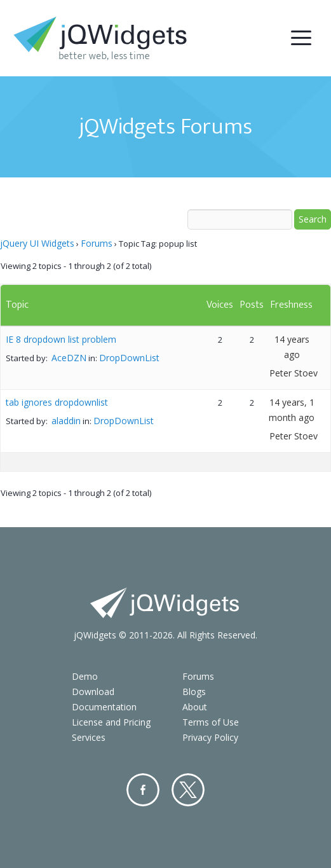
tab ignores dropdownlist (57, 402)
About (195, 707)
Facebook (143, 790)
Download (93, 692)
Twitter (188, 790)
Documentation (104, 707)
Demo (85, 676)
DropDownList (129, 358)
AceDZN (69, 358)
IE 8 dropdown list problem (61, 339)
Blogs (194, 692)
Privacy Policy (210, 737)
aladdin (66, 421)
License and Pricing (111, 722)
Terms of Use (211, 722)
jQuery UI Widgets (37, 243)
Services (89, 737)
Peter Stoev (294, 373)
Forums (97, 243)
